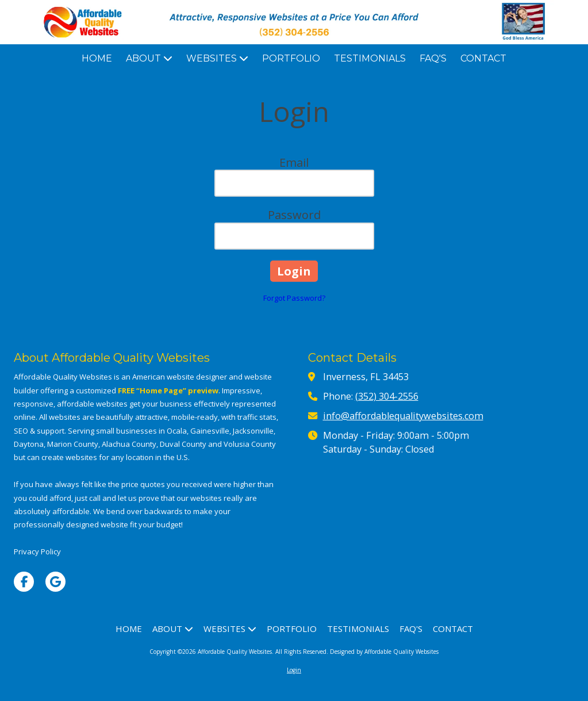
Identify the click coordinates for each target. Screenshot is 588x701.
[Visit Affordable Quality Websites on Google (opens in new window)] (55, 582)
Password (294, 215)
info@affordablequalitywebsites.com (403, 416)
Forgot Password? (294, 298)
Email (294, 162)
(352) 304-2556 (387, 396)
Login (294, 670)
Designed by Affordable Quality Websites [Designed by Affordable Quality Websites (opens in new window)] (384, 652)
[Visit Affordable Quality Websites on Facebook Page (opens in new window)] (24, 582)
